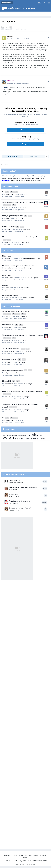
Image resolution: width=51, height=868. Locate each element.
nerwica (33, 434)
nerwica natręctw (12, 435)
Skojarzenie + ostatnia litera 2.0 (20, 508)
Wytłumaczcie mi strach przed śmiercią (16, 311)
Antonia (11, 178)
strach (43, 438)
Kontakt (26, 857)
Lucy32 (28, 180)
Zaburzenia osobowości (32, 258)
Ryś (8, 218)
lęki (41, 435)
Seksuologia (28, 384)
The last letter (14, 494)
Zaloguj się (25, 144)
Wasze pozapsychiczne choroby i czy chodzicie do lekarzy (23, 202)
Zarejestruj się (26, 130)
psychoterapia (31, 438)
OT (4, 192)
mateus (34, 180)
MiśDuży (37, 178)
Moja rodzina (7, 256)
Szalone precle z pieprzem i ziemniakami (23, 487)
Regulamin (7, 855)
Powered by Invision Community (25, 864)
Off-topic (24, 207)
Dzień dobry (6, 276)
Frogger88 (10, 278)
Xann (23, 180)
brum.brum (10, 194)
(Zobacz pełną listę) (39, 176)
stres (39, 438)
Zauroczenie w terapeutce (12, 349)
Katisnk (9, 297)
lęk (4, 435)
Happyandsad (16, 180)
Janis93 (5, 178)
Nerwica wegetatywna (10, 295)
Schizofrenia (20, 218)
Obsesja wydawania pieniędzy (13, 216)
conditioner (10, 351)
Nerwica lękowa (20, 29)
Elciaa (16, 178)
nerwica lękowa (20, 438)
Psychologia (25, 242)
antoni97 (9, 258)
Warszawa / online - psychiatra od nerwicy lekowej (20, 266)
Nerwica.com (28, 8)
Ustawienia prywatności (37, 855)
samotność (22, 435)
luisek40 (9, 27)
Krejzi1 (15, 489)
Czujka (9, 268)
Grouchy (31, 178)
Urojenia (5, 286)
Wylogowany (23, 178)
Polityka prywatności (20, 855)
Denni (39, 180)
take (42, 178)
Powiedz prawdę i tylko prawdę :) (20, 501)
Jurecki (15, 503)
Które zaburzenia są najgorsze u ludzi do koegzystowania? (22, 237)
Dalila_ (9, 207)
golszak (9, 327)
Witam (24, 327)
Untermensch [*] (8, 325)
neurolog (5, 56)
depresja (8, 438)
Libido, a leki (7, 381)
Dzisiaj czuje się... (15, 481)
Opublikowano (18, 39)
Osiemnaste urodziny (10, 359)
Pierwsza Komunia (9, 227)
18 (23, 314)
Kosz (25, 194)
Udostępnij (12, 156)
